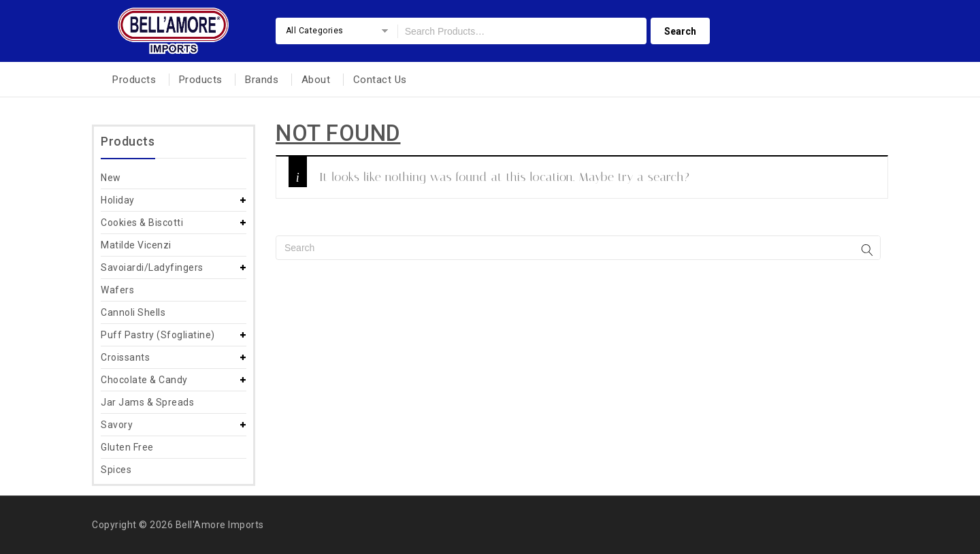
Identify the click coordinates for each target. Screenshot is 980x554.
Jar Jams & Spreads (147, 402)
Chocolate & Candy (144, 380)
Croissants (125, 357)
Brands (262, 80)
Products (134, 80)
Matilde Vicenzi (136, 245)
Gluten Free (127, 447)
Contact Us (380, 80)
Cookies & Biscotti (142, 223)
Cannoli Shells (133, 312)
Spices (116, 470)
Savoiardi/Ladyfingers (152, 267)
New (111, 178)
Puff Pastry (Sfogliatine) (158, 335)
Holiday (118, 200)
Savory (117, 425)
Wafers (117, 290)
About (316, 80)
